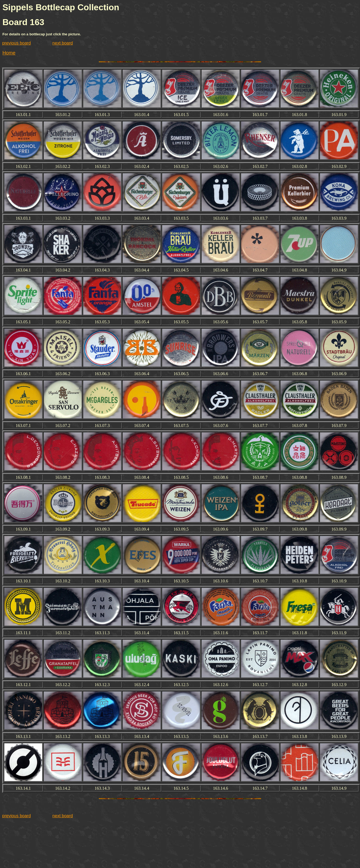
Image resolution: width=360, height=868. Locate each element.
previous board (16, 43)
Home (9, 53)
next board (63, 43)
